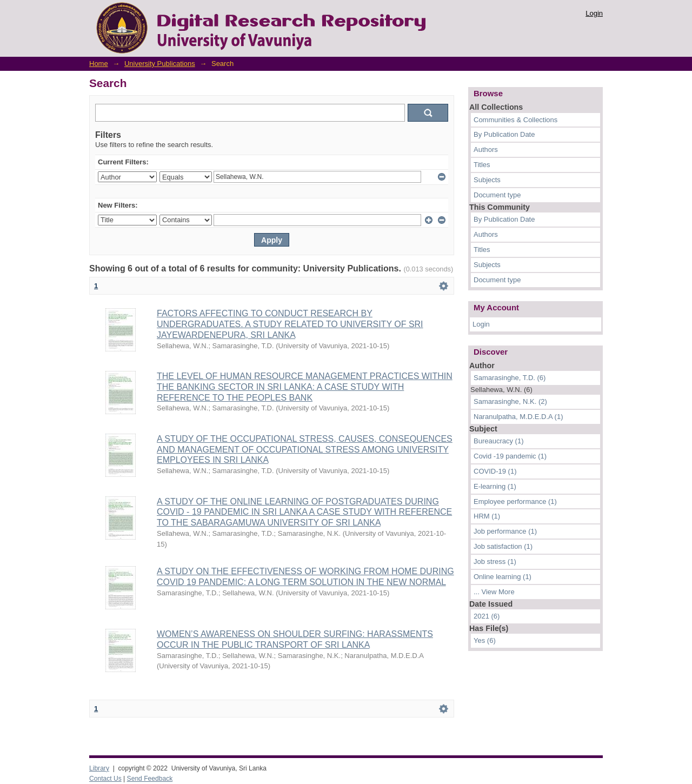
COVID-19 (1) (495, 471)
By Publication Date (504, 134)
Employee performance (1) (515, 501)
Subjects (487, 180)
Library (99, 768)
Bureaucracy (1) (498, 441)
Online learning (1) (503, 577)
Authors (486, 150)
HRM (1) (487, 516)
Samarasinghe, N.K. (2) (510, 401)
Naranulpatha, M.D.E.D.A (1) (518, 417)
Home (99, 64)
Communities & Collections (515, 120)
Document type (497, 195)
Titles (482, 165)
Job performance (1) (505, 531)
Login (594, 13)
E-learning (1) (495, 486)
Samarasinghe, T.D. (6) (510, 378)
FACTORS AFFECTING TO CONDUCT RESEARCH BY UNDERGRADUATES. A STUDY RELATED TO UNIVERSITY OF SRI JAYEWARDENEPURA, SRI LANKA (290, 324)
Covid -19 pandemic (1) (510, 456)
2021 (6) (487, 616)
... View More (494, 592)
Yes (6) (485, 640)
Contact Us (105, 779)
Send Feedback (150, 779)
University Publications (160, 64)
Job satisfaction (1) (503, 546)
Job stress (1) (495, 562)
